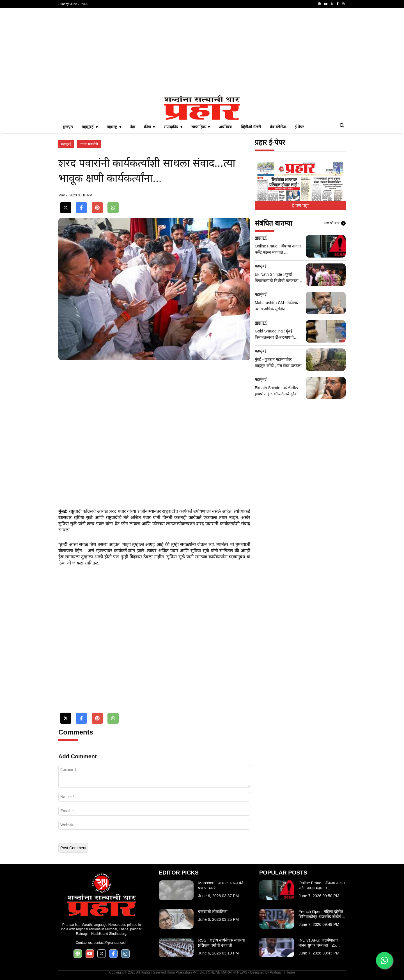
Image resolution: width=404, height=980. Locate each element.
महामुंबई (66, 144)
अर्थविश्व (225, 127)
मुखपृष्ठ (68, 127)
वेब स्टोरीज (278, 127)
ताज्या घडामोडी (89, 144)
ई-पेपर (299, 127)
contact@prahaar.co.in (111, 943)
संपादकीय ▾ (173, 127)
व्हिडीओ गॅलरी (251, 127)
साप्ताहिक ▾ (201, 127)
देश (132, 127)
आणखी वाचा (335, 223)
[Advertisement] (202, 52)
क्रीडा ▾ (149, 127)
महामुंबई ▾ (90, 127)
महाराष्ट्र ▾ (114, 127)
